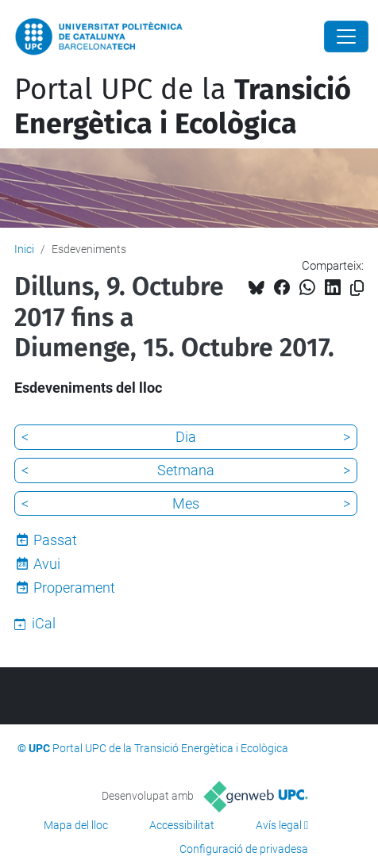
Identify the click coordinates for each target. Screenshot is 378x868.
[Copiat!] (357, 288)
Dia (186, 437)
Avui (47, 564)
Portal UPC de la (183, 107)
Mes (186, 503)
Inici (24, 249)
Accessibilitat (182, 825)
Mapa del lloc (76, 825)
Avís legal (279, 825)
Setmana (186, 470)
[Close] (346, 36)
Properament (74, 588)
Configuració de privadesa (244, 849)
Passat (55, 540)
